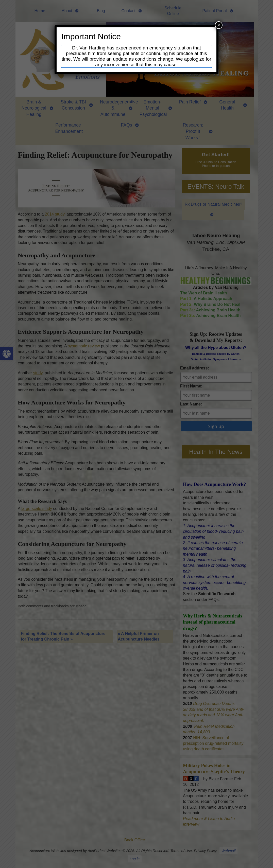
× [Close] (219, 25)
